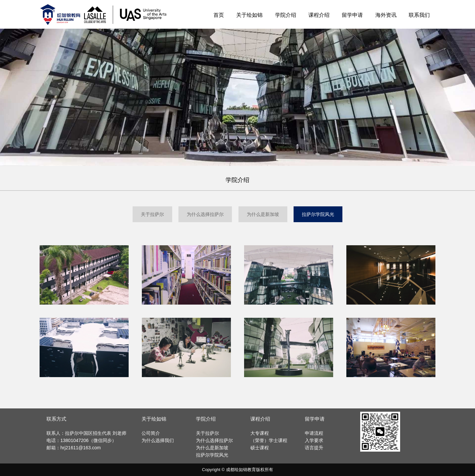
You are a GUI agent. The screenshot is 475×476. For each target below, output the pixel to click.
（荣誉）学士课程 (269, 440)
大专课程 (260, 433)
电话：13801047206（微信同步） (81, 440)
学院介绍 (286, 15)
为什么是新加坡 (263, 214)
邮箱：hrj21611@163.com (74, 448)
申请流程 (314, 433)
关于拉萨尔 (152, 214)
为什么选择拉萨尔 (205, 214)
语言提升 (314, 448)
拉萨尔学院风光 (318, 214)
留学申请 (352, 15)
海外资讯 (386, 15)
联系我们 (419, 15)
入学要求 (314, 440)
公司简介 (151, 433)
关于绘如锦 (249, 15)
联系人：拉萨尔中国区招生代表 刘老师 (86, 433)
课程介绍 (319, 15)
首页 (219, 15)
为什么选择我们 (158, 440)
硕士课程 (260, 448)
